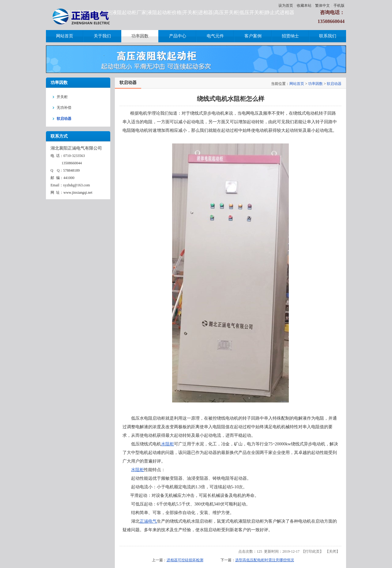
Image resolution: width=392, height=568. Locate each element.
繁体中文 (322, 6)
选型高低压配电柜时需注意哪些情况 (265, 560)
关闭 (333, 551)
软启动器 (334, 84)
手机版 (339, 6)
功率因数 (315, 84)
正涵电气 (148, 521)
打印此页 (312, 551)
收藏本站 (304, 6)
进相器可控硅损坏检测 (185, 560)
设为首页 (286, 6)
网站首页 (297, 84)
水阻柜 (168, 444)
